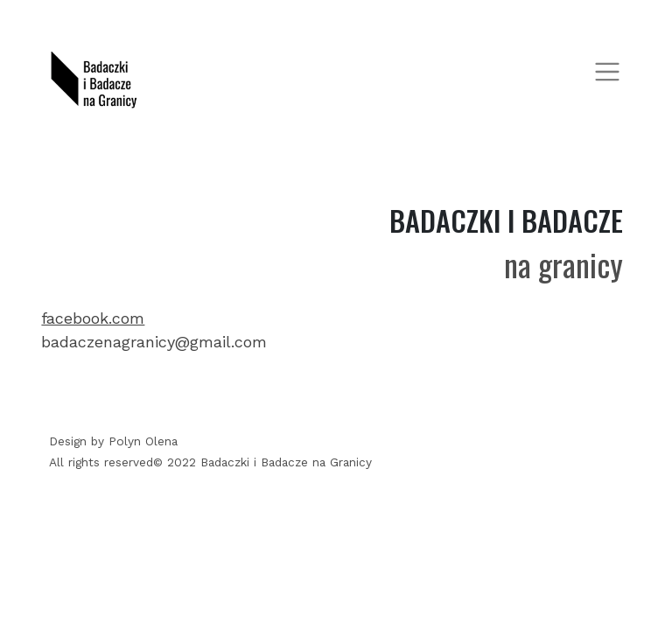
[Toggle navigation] (607, 71)
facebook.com (93, 318)
